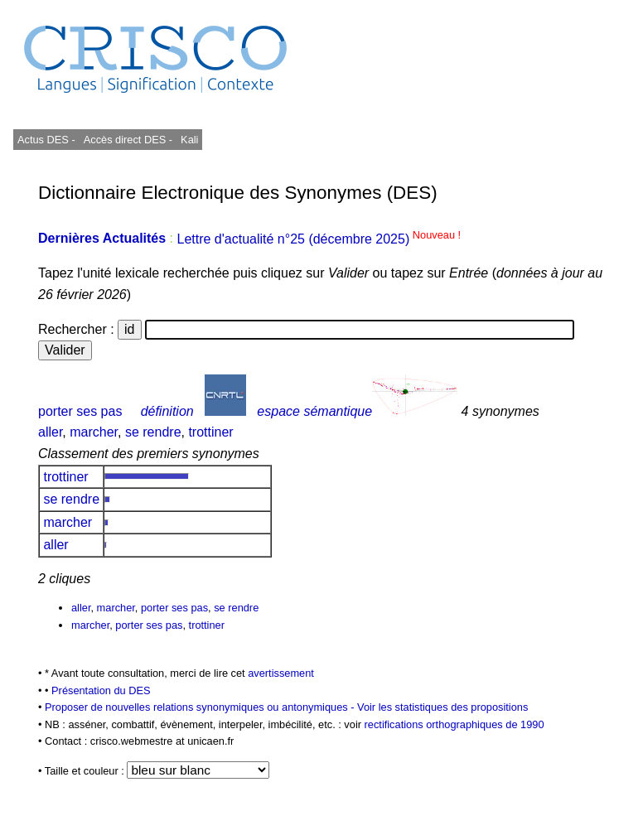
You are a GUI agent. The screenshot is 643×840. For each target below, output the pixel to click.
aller (50, 432)
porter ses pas (80, 411)
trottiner (210, 432)
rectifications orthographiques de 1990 (454, 724)
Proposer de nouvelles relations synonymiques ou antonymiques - (201, 707)
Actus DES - (46, 140)
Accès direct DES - (128, 140)
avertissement (281, 673)
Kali (189, 140)
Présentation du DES (101, 690)
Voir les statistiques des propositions (442, 707)
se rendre (153, 432)
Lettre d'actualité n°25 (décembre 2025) (319, 239)
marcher (94, 432)
